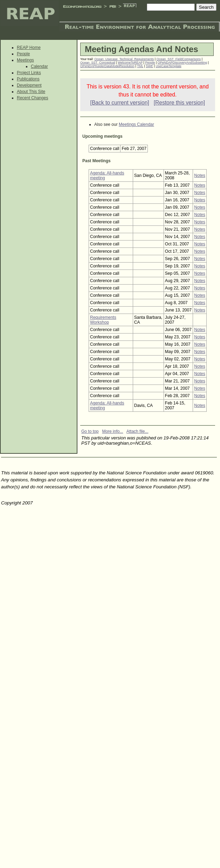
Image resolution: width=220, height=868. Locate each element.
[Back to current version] (120, 103)
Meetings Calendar (136, 124)
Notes (200, 175)
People (23, 54)
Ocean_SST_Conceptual (98, 63)
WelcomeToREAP (130, 63)
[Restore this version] (179, 103)
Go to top (90, 431)
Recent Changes (32, 98)
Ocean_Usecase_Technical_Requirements (124, 59)
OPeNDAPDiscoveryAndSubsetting (182, 63)
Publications (28, 79)
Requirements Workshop (103, 320)
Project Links (29, 73)
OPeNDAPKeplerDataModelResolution (107, 66)
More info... (112, 431)
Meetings (25, 60)
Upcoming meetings (102, 136)
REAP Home (29, 48)
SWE (149, 66)
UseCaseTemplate (169, 66)
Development (29, 85)
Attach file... (137, 431)
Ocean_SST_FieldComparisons (179, 59)
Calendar (39, 66)
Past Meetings (97, 161)
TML (140, 66)
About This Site (31, 92)
